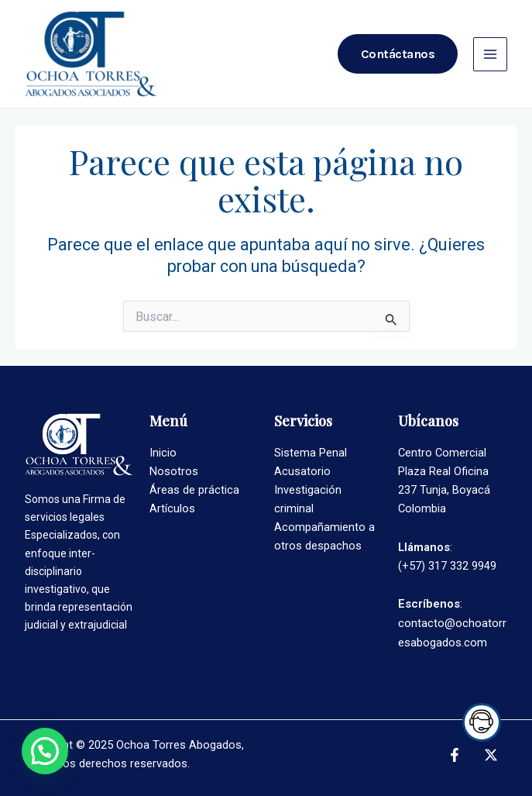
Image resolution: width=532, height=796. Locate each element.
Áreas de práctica (194, 490)
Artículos (172, 508)
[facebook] (457, 755)
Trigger (478, 722)
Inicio (163, 453)
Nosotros (174, 471)
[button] (45, 751)
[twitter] (493, 755)
